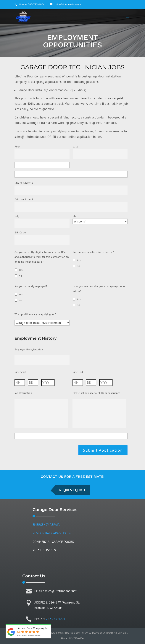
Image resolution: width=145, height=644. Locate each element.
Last (75, 147)
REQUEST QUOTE (73, 490)
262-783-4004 (36, 4)
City (17, 216)
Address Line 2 (24, 199)
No (20, 276)
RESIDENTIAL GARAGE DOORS (53, 533)
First (17, 147)
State (76, 216)
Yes (21, 270)
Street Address (24, 183)
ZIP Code (20, 232)
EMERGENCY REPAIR (46, 525)
